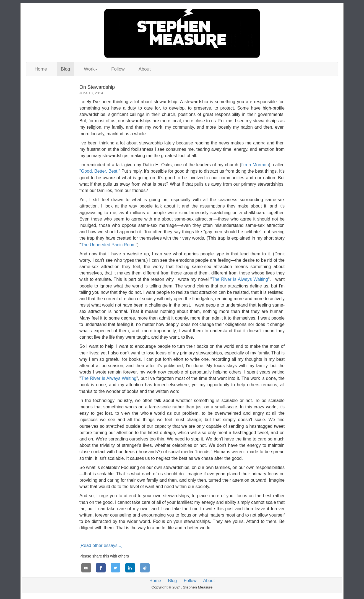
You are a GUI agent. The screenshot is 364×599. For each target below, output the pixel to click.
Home (41, 69)
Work (91, 69)
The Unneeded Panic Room (108, 245)
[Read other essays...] (101, 545)
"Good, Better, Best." (100, 171)
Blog (66, 69)
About (145, 69)
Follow (118, 69)
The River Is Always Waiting (240, 279)
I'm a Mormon (255, 165)
